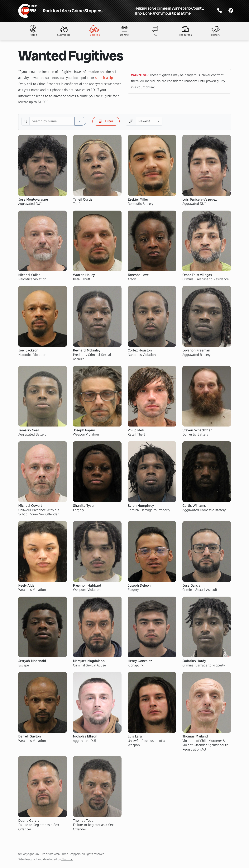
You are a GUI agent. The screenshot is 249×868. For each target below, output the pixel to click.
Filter (106, 121)
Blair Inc (67, 859)
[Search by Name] (52, 121)
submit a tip (104, 78)
